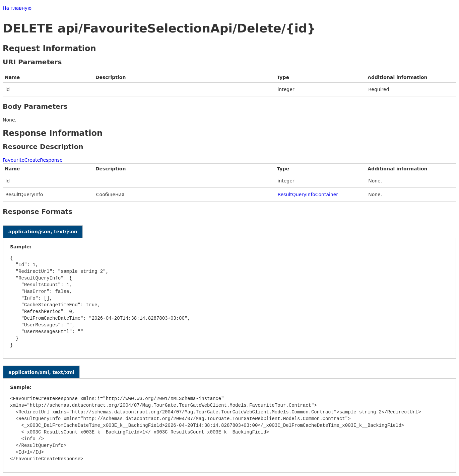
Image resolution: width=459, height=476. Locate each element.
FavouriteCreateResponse (33, 160)
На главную (17, 8)
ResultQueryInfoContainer (308, 194)
